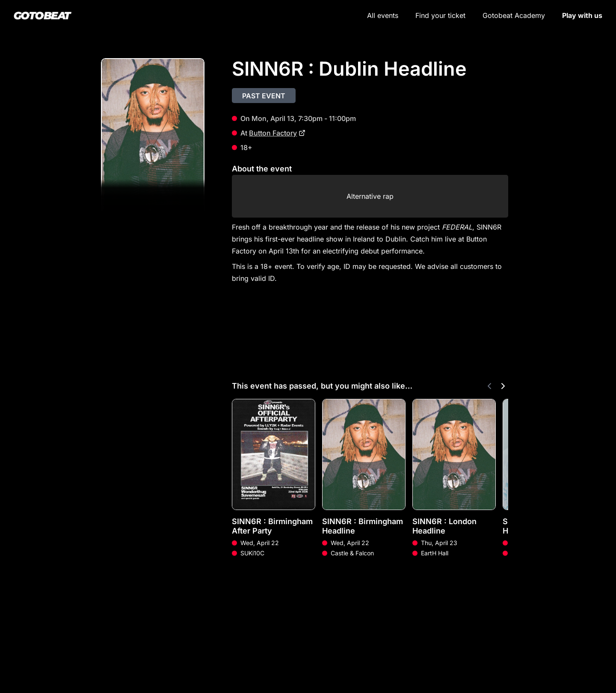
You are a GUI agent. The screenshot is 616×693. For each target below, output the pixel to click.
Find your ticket (440, 15)
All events (383, 15)
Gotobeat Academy (514, 15)
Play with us (582, 15)
